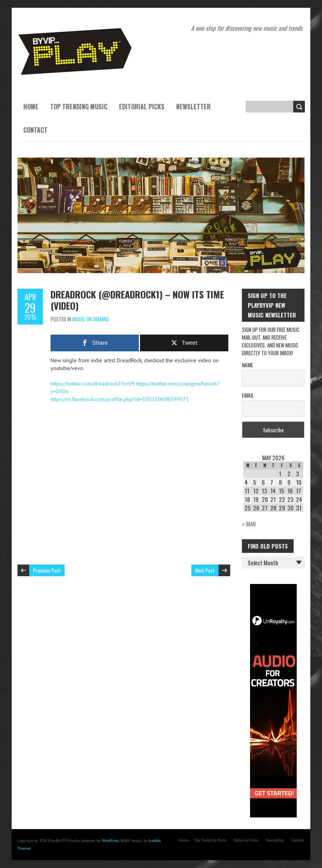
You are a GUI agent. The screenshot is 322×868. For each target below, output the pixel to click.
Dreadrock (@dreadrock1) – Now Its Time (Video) (137, 300)
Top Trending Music (79, 107)
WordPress (110, 841)
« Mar (249, 524)
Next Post (205, 570)
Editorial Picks (142, 107)
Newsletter (193, 107)
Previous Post (47, 570)
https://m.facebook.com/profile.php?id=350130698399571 (120, 399)
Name (248, 365)
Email (248, 395)
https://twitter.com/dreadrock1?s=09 (93, 384)
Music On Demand (91, 319)
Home (31, 107)
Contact (35, 130)
